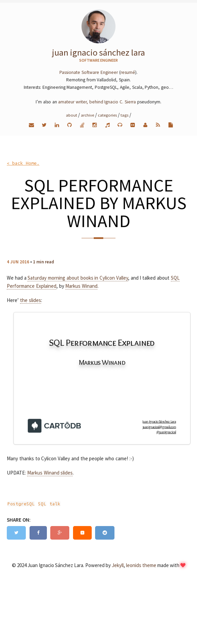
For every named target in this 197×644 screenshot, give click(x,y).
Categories (107, 115)
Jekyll (118, 565)
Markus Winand (81, 286)
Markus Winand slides (50, 473)
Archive (87, 115)
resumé (128, 72)
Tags (124, 115)
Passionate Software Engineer (88, 72)
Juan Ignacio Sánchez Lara (98, 52)
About (71, 115)
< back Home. (23, 163)
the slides (31, 300)
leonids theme (141, 565)
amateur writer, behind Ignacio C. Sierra (97, 102)
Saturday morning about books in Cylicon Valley (78, 278)
